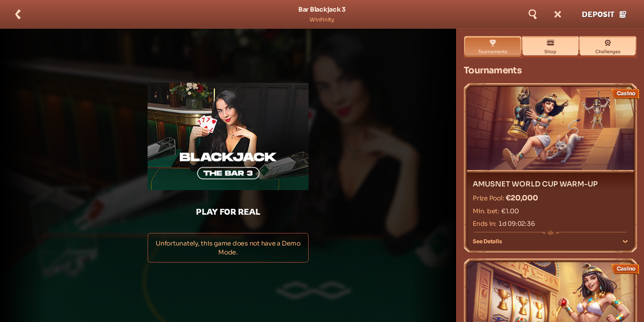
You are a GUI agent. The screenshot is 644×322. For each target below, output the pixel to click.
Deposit (604, 14)
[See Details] (625, 241)
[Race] (558, 14)
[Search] (533, 14)
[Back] (18, 14)
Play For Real (228, 212)
